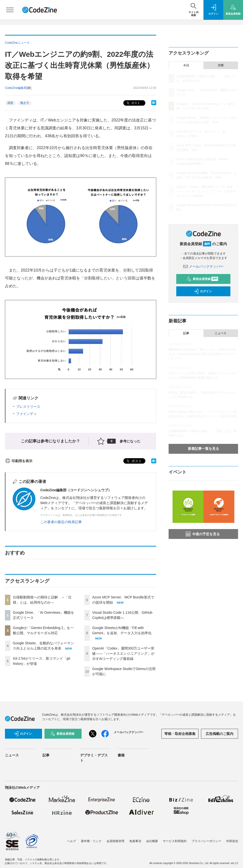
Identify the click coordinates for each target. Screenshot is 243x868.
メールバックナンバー (203, 266)
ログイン (203, 291)
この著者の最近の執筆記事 (61, 522)
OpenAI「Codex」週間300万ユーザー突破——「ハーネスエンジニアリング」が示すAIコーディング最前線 (123, 653)
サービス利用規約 (175, 841)
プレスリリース (28, 407)
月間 (221, 65)
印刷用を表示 (19, 461)
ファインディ (26, 414)
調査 (10, 103)
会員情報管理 (115, 841)
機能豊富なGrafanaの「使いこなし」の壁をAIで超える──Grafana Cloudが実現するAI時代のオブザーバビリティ (202, 354)
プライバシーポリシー (206, 841)
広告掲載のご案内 (220, 734)
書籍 (121, 755)
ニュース (221, 333)
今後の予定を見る (203, 534)
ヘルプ (71, 841)
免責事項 (135, 841)
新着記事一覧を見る (203, 449)
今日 (186, 65)
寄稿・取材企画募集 (180, 734)
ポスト (133, 103)
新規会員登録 (202, 279)
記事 (186, 333)
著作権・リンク (91, 841)
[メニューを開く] (10, 10)
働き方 (25, 103)
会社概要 (152, 841)
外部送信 (232, 841)
